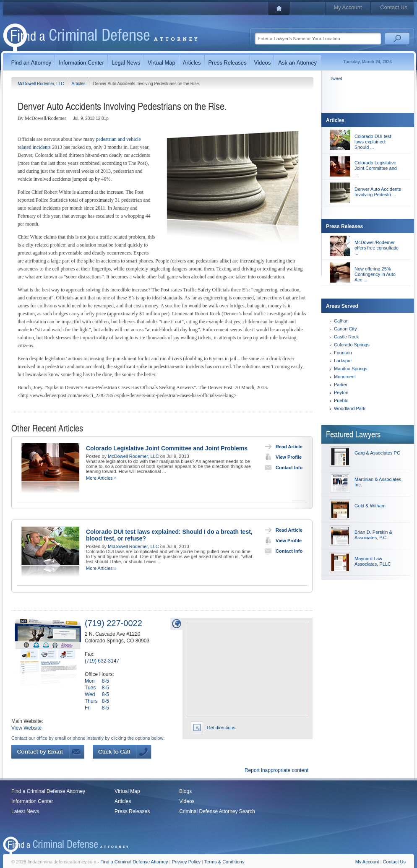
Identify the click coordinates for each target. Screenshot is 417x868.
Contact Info (282, 468)
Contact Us (394, 7)
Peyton (341, 392)
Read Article (282, 447)
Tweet (336, 78)
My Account (348, 7)
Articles (79, 84)
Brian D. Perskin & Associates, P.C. (373, 535)
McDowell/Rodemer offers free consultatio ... (377, 248)
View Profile (281, 457)
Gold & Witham (370, 506)
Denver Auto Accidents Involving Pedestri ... (378, 192)
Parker (341, 385)
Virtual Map (127, 791)
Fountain (343, 353)
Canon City (345, 329)
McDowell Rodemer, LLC (41, 84)
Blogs (185, 791)
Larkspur (343, 361)
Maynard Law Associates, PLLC (373, 561)
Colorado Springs (352, 345)
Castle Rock (346, 337)
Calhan (341, 321)
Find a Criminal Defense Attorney (48, 791)
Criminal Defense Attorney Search (217, 811)
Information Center (32, 801)
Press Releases (132, 811)
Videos (187, 801)
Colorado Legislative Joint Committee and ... (376, 168)
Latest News (25, 811)
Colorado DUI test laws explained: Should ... (373, 142)
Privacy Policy (186, 862)
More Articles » (101, 478)
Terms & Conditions (224, 862)
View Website (26, 728)
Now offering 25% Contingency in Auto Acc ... (375, 274)
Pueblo (341, 400)
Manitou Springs (351, 369)
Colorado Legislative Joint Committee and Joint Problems (167, 448)
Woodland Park (350, 408)
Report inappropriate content (276, 770)
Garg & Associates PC (377, 453)
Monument (345, 377)
